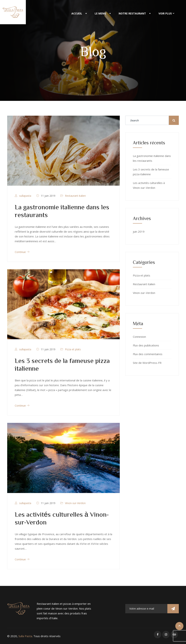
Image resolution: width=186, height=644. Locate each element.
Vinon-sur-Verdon (75, 503)
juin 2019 (139, 232)
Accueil (77, 13)
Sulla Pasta (25, 636)
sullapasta (25, 196)
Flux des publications (146, 345)
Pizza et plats (73, 349)
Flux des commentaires (148, 354)
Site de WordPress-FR (147, 363)
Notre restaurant (132, 13)
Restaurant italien (75, 196)
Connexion (139, 337)
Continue (22, 252)
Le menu (100, 13)
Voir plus (165, 13)
